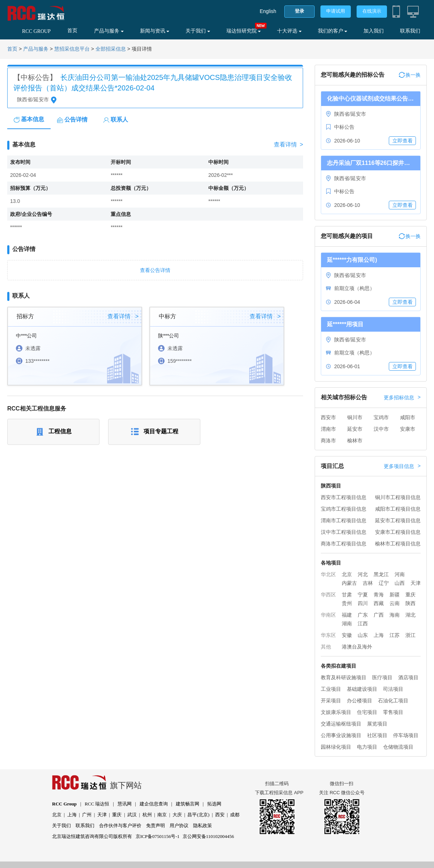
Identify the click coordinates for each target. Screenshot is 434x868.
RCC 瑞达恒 (97, 804)
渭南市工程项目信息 (344, 520)
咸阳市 (408, 417)
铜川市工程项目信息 (398, 497)
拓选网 (214, 804)
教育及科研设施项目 (344, 677)
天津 (416, 583)
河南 (400, 574)
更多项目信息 (402, 466)
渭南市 (328, 429)
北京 (347, 574)
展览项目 (377, 724)
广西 (379, 615)
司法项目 (393, 689)
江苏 (395, 635)
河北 (363, 574)
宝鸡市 (381, 417)
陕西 (410, 603)
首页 (72, 31)
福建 (347, 615)
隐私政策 (203, 826)
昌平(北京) (198, 815)
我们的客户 (333, 31)
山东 (363, 635)
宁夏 (363, 595)
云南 (395, 603)
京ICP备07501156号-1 (158, 836)
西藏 (379, 603)
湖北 (410, 615)
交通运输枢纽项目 (341, 724)
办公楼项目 (359, 701)
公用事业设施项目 (341, 735)
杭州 (147, 815)
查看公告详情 (155, 270)
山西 (400, 583)
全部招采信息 (111, 49)
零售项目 (393, 712)
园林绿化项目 (336, 747)
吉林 (368, 583)
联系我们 (410, 31)
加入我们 (374, 31)
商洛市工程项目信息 (344, 544)
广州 (87, 815)
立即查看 (403, 141)
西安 (220, 815)
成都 (235, 815)
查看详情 (288, 145)
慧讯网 (125, 804)
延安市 (355, 429)
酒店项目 (408, 677)
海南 (395, 615)
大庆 (177, 815)
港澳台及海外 (357, 647)
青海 (379, 595)
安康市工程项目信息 (398, 532)
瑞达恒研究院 (244, 31)
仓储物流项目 (398, 747)
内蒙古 (349, 583)
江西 (363, 624)
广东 (363, 615)
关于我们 (198, 31)
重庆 (410, 595)
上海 (379, 635)
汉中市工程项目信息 (344, 532)
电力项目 (367, 747)
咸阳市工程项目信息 (398, 509)
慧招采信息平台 (72, 49)
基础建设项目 (362, 689)
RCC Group (64, 804)
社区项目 (377, 735)
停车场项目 (406, 735)
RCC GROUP (36, 31)
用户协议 (179, 826)
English (268, 11)
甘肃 (347, 595)
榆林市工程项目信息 (398, 544)
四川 (363, 603)
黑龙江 (381, 574)
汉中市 (381, 429)
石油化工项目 (393, 701)
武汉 (132, 815)
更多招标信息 (402, 397)
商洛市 (328, 441)
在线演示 (372, 11)
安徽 (347, 635)
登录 (299, 11)
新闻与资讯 (155, 31)
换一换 (410, 75)
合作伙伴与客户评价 (120, 826)
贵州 (347, 603)
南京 (162, 815)
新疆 (395, 595)
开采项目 (331, 701)
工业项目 (331, 689)
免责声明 (156, 826)
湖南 (347, 624)
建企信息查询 (154, 804)
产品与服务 (109, 31)
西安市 (328, 417)
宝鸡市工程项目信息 (344, 509)
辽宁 (384, 583)
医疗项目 (382, 677)
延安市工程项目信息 (398, 520)
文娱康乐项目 (336, 712)
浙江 (410, 635)
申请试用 (336, 11)
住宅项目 (367, 712)
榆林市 (355, 441)
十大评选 (289, 31)
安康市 (408, 429)
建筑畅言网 (188, 804)
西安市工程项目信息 (344, 497)
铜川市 (355, 417)
